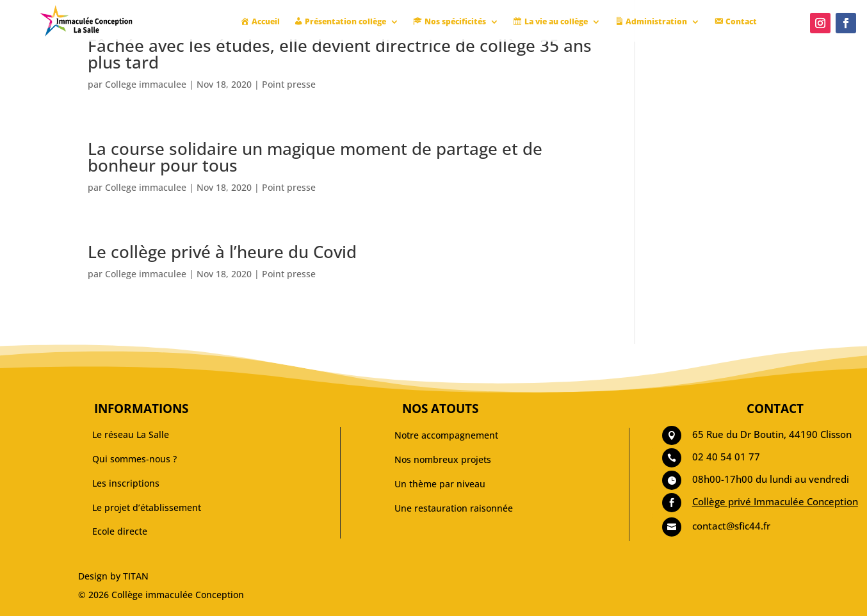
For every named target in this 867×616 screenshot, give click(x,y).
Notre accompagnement (446, 435)
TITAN (136, 576)
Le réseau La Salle (131, 434)
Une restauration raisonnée (454, 508)
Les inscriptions (126, 483)
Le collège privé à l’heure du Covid (222, 252)
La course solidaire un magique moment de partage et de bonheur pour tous (315, 157)
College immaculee (146, 84)
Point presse (289, 84)
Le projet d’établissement (147, 507)
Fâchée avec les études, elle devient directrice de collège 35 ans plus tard (340, 54)
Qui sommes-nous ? (134, 459)
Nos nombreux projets (443, 459)
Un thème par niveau (440, 484)
